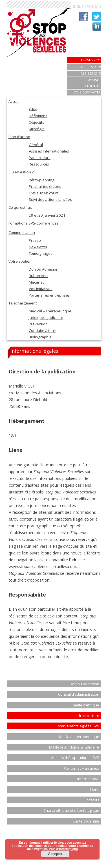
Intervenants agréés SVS (78, 726)
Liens (95, 789)
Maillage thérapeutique (79, 737)
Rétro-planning (42, 180)
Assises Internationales (49, 151)
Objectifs (37, 122)
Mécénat (36, 282)
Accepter (55, 854)
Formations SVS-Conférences (34, 223)
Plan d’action (19, 137)
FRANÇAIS (94, 6)
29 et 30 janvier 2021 (47, 215)
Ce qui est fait (20, 207)
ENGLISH (79, 6)
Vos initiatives (41, 289)
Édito (33, 109)
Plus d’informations (63, 849)
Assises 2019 (91, 67)
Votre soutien (20, 261)
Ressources (39, 164)
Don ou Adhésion (44, 269)
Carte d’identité (86, 821)
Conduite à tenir (42, 330)
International (88, 779)
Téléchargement (23, 303)
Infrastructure (87, 715)
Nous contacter (87, 92)
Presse (35, 240)
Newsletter (38, 247)
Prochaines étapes (45, 186)
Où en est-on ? (21, 172)
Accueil (14, 101)
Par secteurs (40, 158)
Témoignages (41, 253)
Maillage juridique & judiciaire (74, 747)
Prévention (38, 324)
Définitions (38, 116)
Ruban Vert (38, 276)
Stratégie (37, 129)
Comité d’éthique (85, 705)
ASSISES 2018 (91, 73)
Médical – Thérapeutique (50, 311)
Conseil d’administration (79, 694)
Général (36, 145)
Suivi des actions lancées (50, 199)
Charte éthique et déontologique (71, 810)
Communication (22, 232)
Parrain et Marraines (81, 768)
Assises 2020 (90, 60)
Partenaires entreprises (49, 295)
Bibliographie (40, 337)
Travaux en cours (44, 193)
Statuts (93, 800)
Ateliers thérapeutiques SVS (75, 758)
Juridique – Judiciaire (46, 317)
